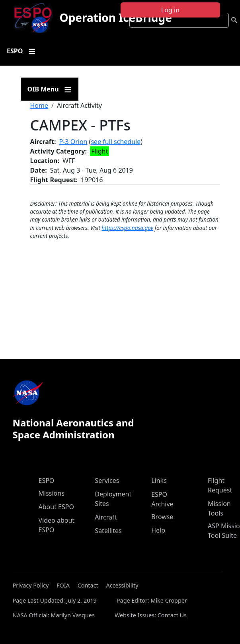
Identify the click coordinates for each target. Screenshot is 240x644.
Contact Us (172, 615)
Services (107, 481)
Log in (170, 10)
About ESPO (56, 507)
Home (39, 105)
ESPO (47, 481)
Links (159, 481)
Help (158, 530)
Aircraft (106, 517)
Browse (162, 517)
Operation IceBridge (115, 18)
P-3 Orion (73, 142)
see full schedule (116, 142)
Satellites (108, 531)
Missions (52, 493)
